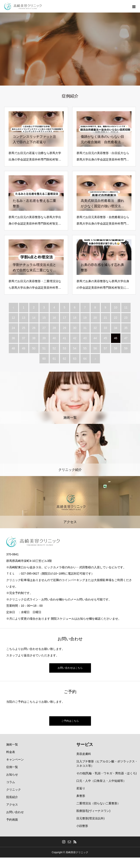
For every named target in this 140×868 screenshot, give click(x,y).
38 (34, 338)
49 (24, 348)
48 (13, 348)
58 (116, 348)
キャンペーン (15, 759)
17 (64, 318)
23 (126, 318)
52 (54, 348)
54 (75, 348)
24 (13, 328)
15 (44, 318)
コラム (11, 782)
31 (85, 328)
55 (85, 348)
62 (64, 359)
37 (24, 338)
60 (44, 359)
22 (116, 318)
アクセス (12, 805)
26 (34, 328)
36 (13, 338)
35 (126, 328)
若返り (81, 788)
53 (64, 348)
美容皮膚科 (84, 754)
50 (34, 348)
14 (34, 318)
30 (75, 328)
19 (85, 318)
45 (105, 338)
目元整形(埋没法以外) (90, 818)
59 (126, 348)
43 (85, 338)
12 (13, 318)
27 (44, 328)
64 (85, 359)
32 (95, 328)
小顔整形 (82, 826)
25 (24, 328)
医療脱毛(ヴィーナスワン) (93, 811)
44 (95, 338)
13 (24, 318)
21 (105, 318)
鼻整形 (81, 796)
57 (105, 348)
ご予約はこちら (70, 721)
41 (64, 338)
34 (116, 328)
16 (54, 318)
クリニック (14, 790)
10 (116, 307)
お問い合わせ (15, 812)
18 (75, 318)
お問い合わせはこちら (70, 668)
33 (105, 328)
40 (54, 338)
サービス (85, 744)
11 (126, 307)
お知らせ (12, 775)
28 (54, 328)
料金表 (11, 752)
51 (44, 348)
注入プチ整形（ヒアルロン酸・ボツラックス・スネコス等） (107, 764)
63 (75, 359)
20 (95, 318)
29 (64, 328)
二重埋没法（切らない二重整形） (98, 803)
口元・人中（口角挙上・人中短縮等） (101, 781)
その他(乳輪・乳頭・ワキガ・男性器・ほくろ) (107, 773)
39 (44, 338)
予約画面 (12, 820)
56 (95, 348)
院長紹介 (12, 797)
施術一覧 (12, 744)
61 (54, 359)
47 (126, 338)
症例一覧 (12, 767)
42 (75, 338)
